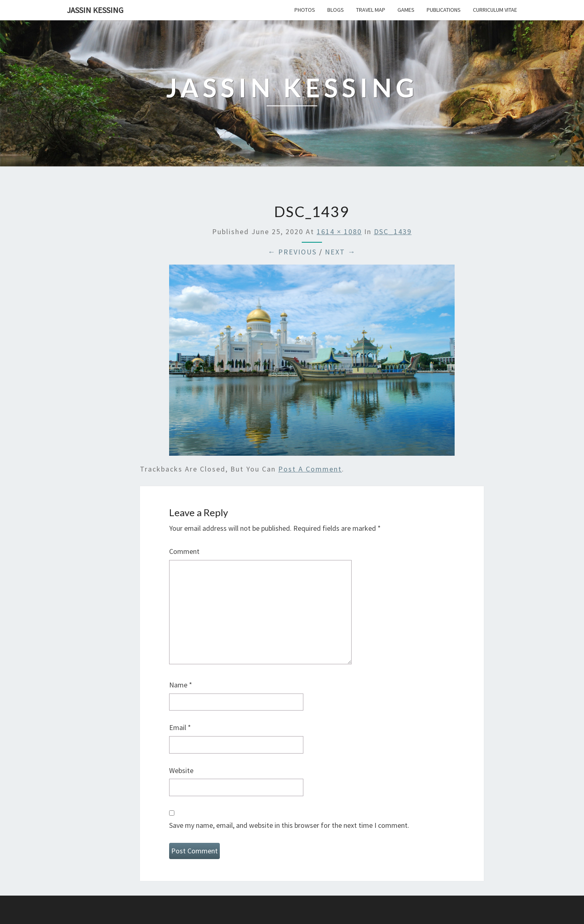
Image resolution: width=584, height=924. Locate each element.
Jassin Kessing (95, 10)
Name (181, 685)
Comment (184, 551)
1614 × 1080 (339, 232)
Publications (444, 10)
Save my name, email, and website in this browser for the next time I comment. (289, 825)
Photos (305, 10)
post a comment (310, 469)
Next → (340, 252)
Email (180, 727)
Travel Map (371, 10)
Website (181, 770)
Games (406, 10)
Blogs (336, 10)
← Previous (292, 252)
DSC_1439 (393, 232)
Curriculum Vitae (495, 10)
